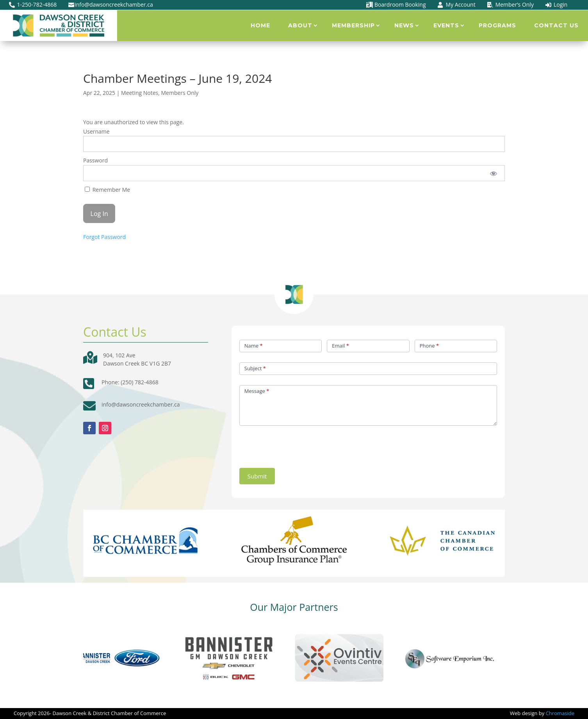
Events (446, 25)
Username (96, 131)
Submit (257, 476)
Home (260, 25)
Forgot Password (104, 237)
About (300, 25)
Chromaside (560, 713)
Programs (497, 25)
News (404, 25)
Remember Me (107, 190)
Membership (353, 25)
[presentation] (299, 445)
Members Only (180, 93)
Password (95, 160)
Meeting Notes (140, 93)
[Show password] (494, 173)
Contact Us (556, 25)
